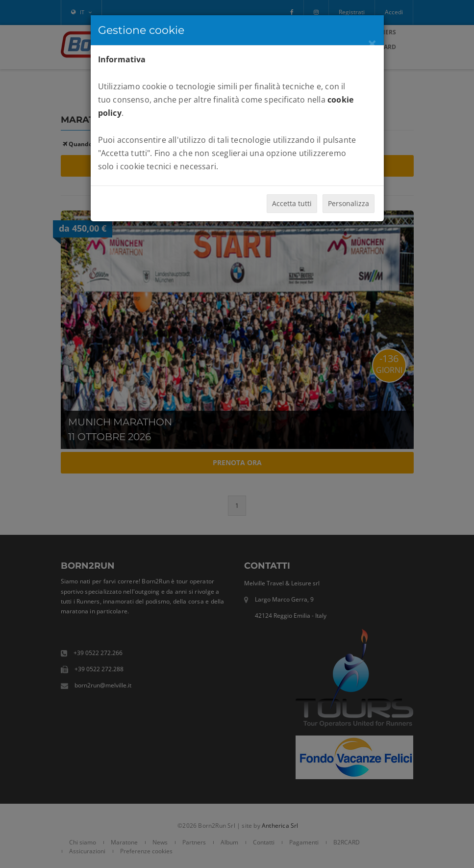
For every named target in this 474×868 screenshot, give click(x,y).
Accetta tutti (292, 203)
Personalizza (349, 203)
